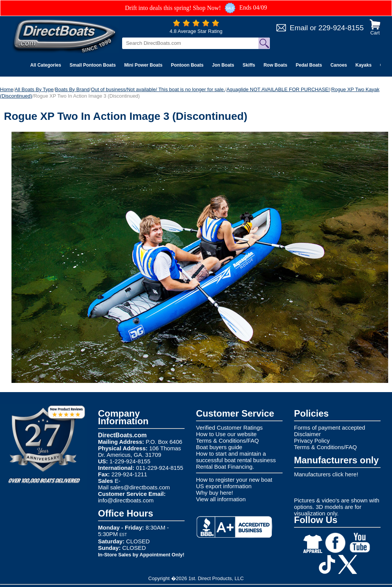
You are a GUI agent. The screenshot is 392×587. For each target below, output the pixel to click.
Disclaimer (307, 434)
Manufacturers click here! (326, 474)
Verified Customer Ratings (229, 428)
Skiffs (249, 65)
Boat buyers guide (219, 447)
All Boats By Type (34, 89)
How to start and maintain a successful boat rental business (236, 457)
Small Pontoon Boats (93, 65)
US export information (224, 486)
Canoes (339, 65)
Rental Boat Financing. (225, 467)
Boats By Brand (72, 89)
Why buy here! (215, 493)
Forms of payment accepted (330, 428)
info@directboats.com (126, 500)
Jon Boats (223, 65)
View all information (221, 499)
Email (299, 28)
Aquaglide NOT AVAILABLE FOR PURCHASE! (278, 89)
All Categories (46, 65)
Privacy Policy (312, 441)
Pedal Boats (309, 65)
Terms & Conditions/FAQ (227, 441)
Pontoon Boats (187, 65)
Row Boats (275, 65)
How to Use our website (226, 434)
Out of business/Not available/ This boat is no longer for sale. (158, 89)
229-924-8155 (341, 28)
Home (7, 89)
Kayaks (364, 65)
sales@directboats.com (140, 487)
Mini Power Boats (143, 65)
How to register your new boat (234, 480)
